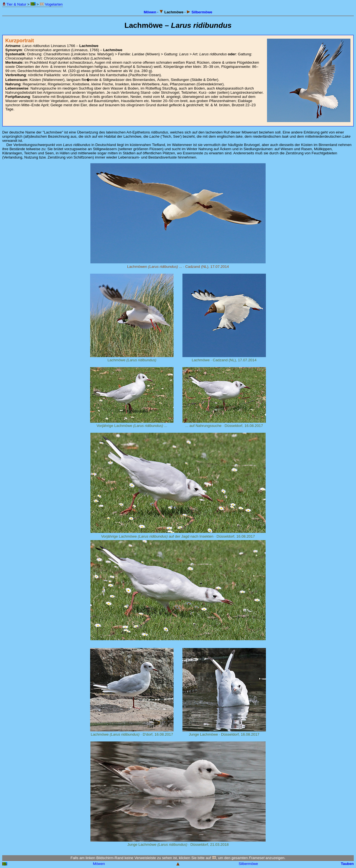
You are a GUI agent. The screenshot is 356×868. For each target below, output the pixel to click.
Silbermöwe (200, 12)
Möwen (150, 12)
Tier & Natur (14, 4)
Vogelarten (51, 4)
